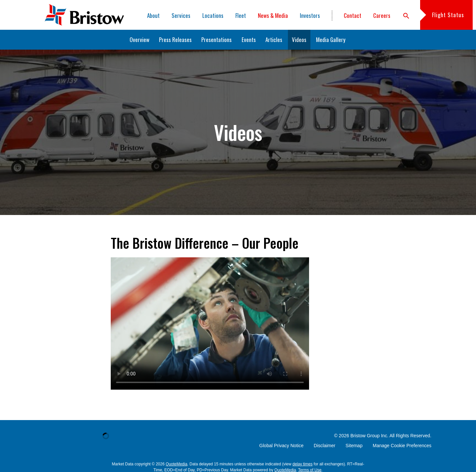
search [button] (406, 16)
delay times (303, 464)
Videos (299, 40)
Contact (353, 15)
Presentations (217, 40)
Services (181, 15)
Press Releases (175, 40)
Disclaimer (324, 446)
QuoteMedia (176, 464)
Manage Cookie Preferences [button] (402, 446)
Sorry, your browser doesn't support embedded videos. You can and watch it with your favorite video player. (210, 323)
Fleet (241, 15)
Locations (213, 15)
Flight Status (448, 15)
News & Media (273, 15)
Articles (274, 40)
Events (249, 40)
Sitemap (354, 446)
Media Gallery (331, 40)
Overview (139, 40)
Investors (310, 15)
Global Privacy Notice (281, 446)
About (153, 15)
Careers (382, 15)
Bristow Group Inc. (369, 436)
